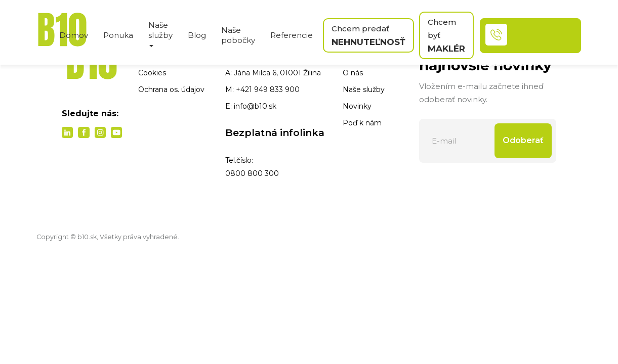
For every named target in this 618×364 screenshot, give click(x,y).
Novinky (357, 106)
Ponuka (118, 35)
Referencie (292, 35)
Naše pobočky (238, 35)
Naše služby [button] (160, 34)
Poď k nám (362, 123)
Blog (197, 35)
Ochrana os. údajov (171, 89)
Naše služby (364, 89)
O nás (353, 73)
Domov (74, 35)
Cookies (152, 73)
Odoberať (523, 140)
